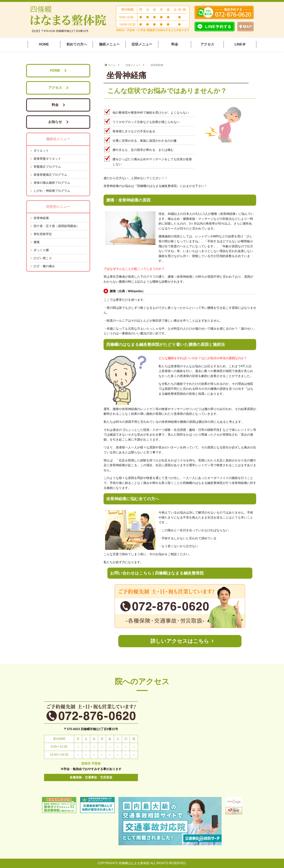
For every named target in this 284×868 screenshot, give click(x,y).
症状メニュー (142, 44)
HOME (44, 44)
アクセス (207, 44)
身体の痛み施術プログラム (52, 183)
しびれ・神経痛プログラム (52, 191)
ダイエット (41, 151)
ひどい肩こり (43, 258)
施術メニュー (109, 44)
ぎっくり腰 (41, 250)
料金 (175, 44)
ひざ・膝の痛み (44, 266)
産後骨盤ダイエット (47, 159)
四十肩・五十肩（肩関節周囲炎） (56, 226)
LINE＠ (240, 44)
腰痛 (37, 242)
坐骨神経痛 (41, 218)
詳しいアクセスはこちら (180, 641)
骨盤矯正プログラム (47, 167)
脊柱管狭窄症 (43, 234)
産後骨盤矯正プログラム (50, 175)
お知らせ (55, 122)
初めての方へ (77, 44)
